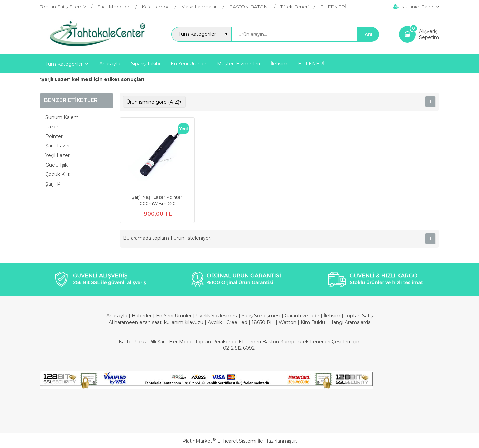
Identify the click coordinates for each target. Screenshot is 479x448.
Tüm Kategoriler (64, 64)
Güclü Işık (56, 165)
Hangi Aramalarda (350, 322)
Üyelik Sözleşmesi (217, 316)
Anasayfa (118, 316)
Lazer (52, 127)
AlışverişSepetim (429, 34)
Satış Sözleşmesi (261, 316)
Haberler (142, 316)
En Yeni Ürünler (174, 316)
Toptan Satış (359, 316)
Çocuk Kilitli (58, 174)
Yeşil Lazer (57, 155)
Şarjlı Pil (54, 184)
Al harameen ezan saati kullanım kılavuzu (156, 322)
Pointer (54, 136)
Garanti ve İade (302, 316)
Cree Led (237, 322)
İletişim (333, 316)
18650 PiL (263, 322)
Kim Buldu (313, 322)
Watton (288, 322)
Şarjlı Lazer (58, 146)
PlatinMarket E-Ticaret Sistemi (219, 441)
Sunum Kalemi (62, 117)
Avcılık (215, 322)
